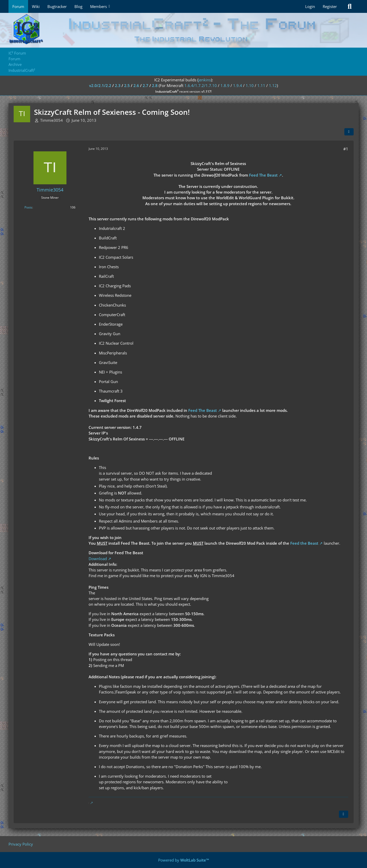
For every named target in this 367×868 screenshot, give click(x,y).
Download (98, 559)
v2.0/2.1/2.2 (100, 85)
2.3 (118, 85)
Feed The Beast (263, 175)
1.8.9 (225, 85)
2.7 (146, 85)
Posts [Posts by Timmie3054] (28, 207)
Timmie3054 (52, 120)
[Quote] (344, 814)
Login (310, 6)
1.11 (261, 85)
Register (330, 6)
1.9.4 (238, 85)
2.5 (127, 85)
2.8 (155, 85)
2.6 (136, 85)
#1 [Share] (346, 149)
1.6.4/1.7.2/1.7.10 (201, 85)
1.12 (273, 85)
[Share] (349, 132)
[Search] (350, 6)
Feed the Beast (304, 543)
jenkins (205, 80)
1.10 (250, 85)
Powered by (184, 860)
